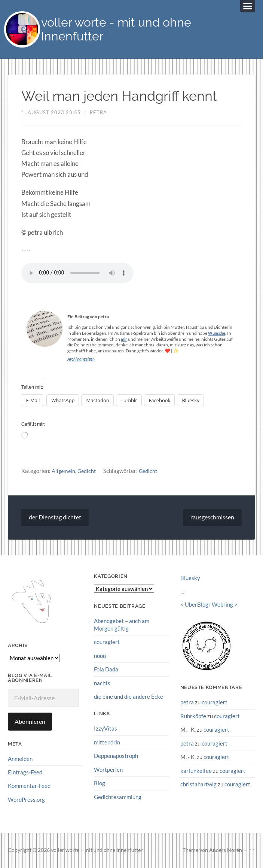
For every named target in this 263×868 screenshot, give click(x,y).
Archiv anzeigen (82, 360)
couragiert (107, 643)
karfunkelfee (196, 771)
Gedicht (88, 472)
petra (98, 113)
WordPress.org (26, 801)
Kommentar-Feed (29, 787)
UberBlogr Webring (209, 606)
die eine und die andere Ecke (129, 697)
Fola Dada (106, 670)
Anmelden (20, 760)
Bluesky (190, 579)
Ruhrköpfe (193, 717)
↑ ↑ (252, 851)
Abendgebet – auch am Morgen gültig (122, 626)
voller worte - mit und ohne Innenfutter (122, 30)
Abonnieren (30, 723)
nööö (100, 656)
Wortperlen (108, 770)
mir (124, 340)
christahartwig (198, 784)
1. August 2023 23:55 (51, 113)
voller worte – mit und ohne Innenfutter (97, 851)
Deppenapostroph (116, 756)
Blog (100, 783)
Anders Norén (226, 851)
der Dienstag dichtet (55, 518)
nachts (102, 684)
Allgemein (64, 472)
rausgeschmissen (212, 518)
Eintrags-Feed (25, 773)
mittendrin (107, 743)
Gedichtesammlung (118, 797)
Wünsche (218, 334)
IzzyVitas (105, 729)
